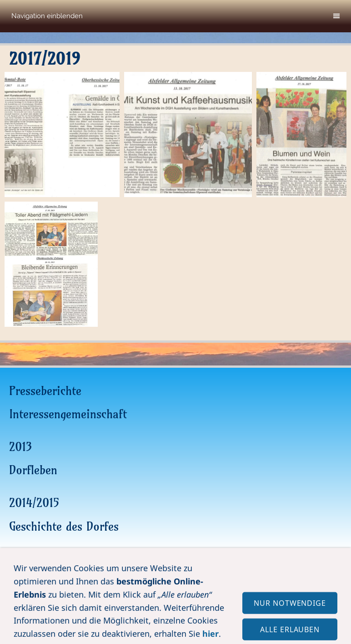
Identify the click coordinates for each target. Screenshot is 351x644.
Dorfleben (33, 470)
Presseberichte (45, 391)
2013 (20, 447)
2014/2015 (34, 503)
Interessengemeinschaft (68, 414)
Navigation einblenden (47, 16)
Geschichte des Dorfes (64, 526)
